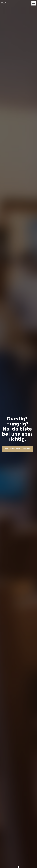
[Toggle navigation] (34, 3)
